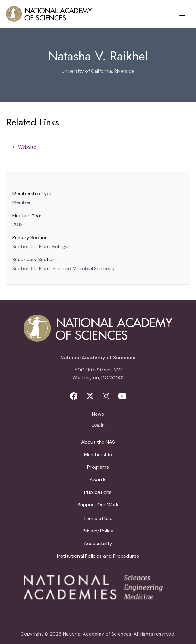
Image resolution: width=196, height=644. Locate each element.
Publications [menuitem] (98, 492)
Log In (98, 425)
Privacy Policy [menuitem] (98, 531)
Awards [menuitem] (98, 480)
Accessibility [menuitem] (98, 543)
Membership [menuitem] (98, 455)
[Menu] (182, 14)
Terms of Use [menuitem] (98, 518)
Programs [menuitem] (98, 467)
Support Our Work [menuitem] (98, 505)
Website (27, 147)
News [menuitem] (98, 414)
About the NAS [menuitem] (98, 442)
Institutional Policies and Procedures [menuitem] (98, 556)
